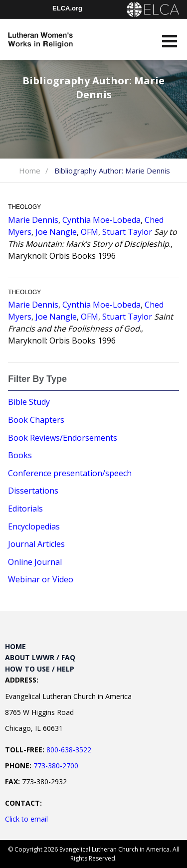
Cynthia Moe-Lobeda (101, 220)
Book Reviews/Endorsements (63, 438)
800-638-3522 (69, 750)
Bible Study (29, 402)
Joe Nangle (56, 232)
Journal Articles (36, 544)
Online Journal (35, 562)
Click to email (26, 819)
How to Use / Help (40, 669)
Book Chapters (36, 420)
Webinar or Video (41, 579)
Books (20, 455)
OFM (90, 232)
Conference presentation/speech (70, 473)
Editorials (25, 509)
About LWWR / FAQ (40, 657)
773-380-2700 (56, 766)
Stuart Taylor (127, 232)
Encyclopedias (34, 526)
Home (30, 171)
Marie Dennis (33, 220)
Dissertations (33, 491)
